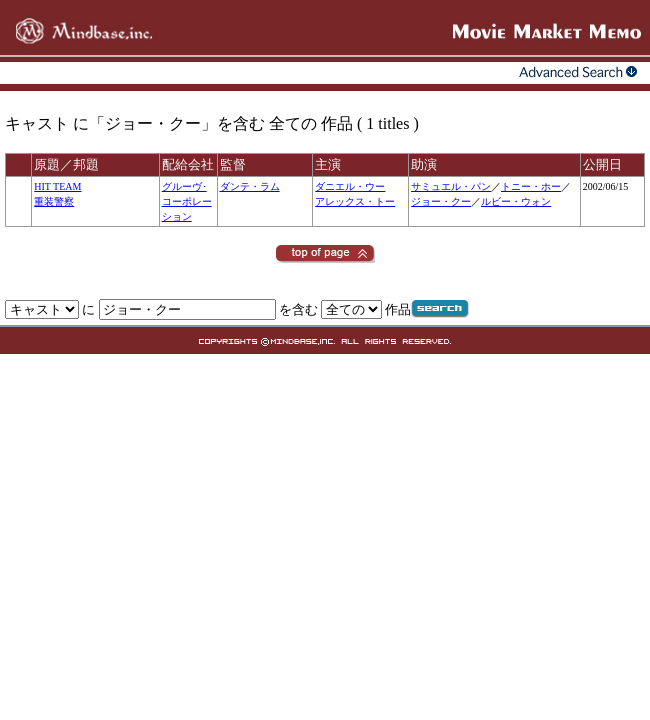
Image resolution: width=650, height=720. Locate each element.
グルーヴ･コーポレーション (187, 201)
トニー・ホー (531, 186)
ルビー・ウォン (516, 201)
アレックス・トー (355, 201)
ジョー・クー (441, 201)
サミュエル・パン (451, 186)
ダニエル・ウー (350, 186)
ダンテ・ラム (250, 186)
